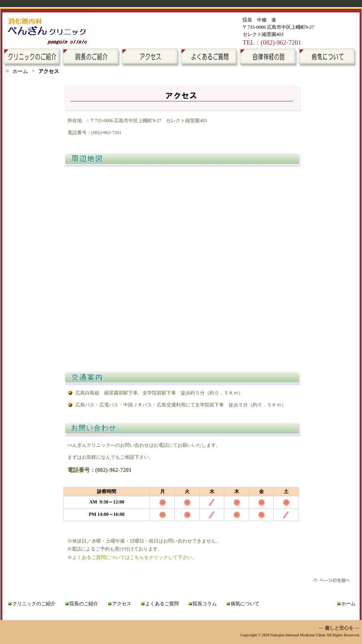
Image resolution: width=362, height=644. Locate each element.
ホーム (20, 71)
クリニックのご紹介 (34, 604)
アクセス (122, 604)
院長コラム (205, 604)
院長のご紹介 (84, 604)
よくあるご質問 (162, 604)
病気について (245, 604)
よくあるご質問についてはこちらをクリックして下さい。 (135, 557)
